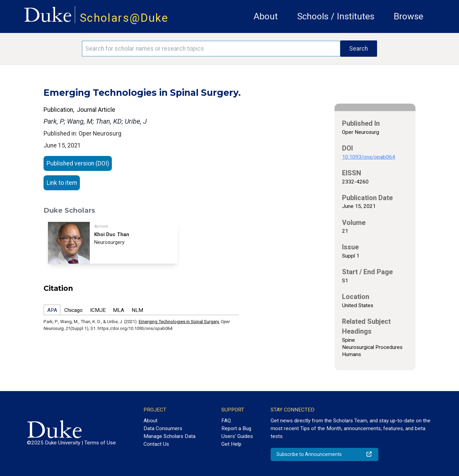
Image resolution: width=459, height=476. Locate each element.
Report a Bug (236, 428)
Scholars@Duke (124, 18)
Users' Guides (237, 436)
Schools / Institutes (336, 16)
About (266, 16)
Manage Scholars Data (169, 436)
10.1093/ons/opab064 (369, 157)
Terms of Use (100, 443)
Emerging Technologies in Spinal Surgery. (179, 322)
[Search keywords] (211, 49)
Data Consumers (163, 428)
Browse (409, 16)
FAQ (226, 421)
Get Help (231, 444)
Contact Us (156, 444)
